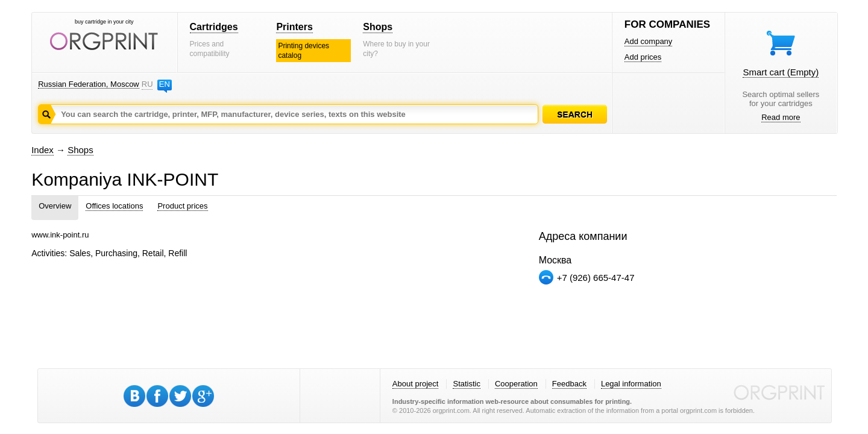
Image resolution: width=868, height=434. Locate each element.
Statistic (467, 384)
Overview (55, 206)
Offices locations (114, 206)
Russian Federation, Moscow (89, 84)
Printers (294, 27)
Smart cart (781, 72)
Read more (781, 117)
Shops (378, 27)
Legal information (631, 384)
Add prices (643, 57)
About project (416, 384)
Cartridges (214, 27)
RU (147, 84)
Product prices (182, 206)
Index (42, 150)
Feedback (569, 384)
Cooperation (516, 384)
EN (165, 84)
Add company (649, 41)
